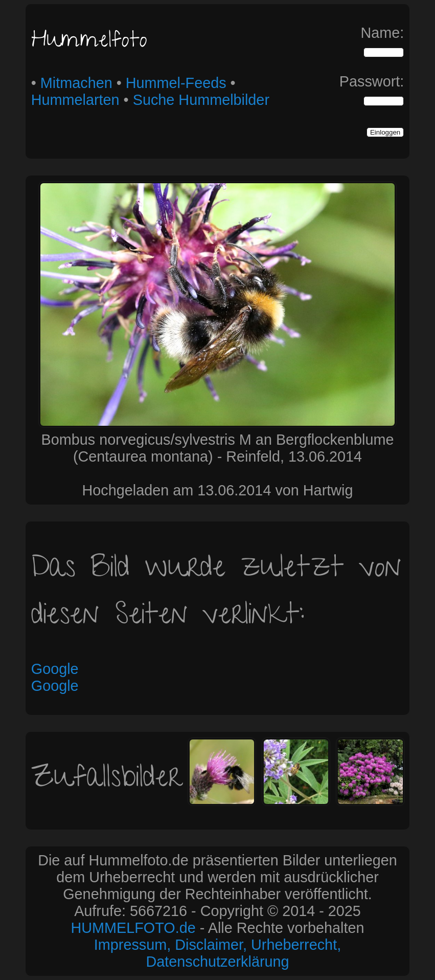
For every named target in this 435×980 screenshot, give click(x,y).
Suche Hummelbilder (201, 100)
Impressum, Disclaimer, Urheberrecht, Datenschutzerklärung (217, 953)
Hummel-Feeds (176, 83)
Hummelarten (75, 100)
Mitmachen (76, 83)
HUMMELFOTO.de (133, 928)
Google (55, 669)
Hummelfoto (89, 42)
